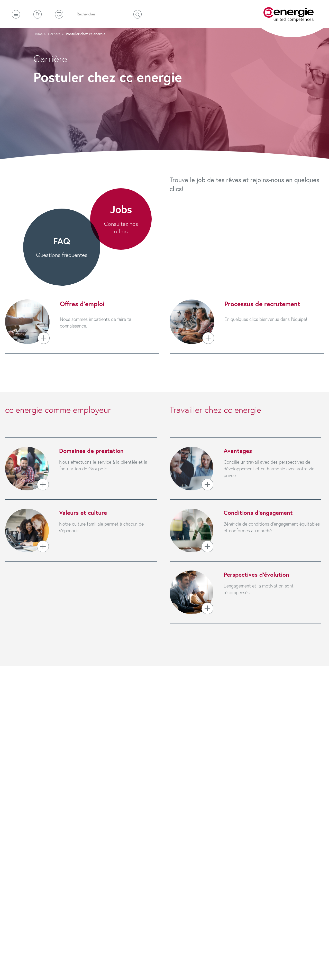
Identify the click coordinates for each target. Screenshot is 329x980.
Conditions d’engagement (258, 512)
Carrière (54, 34)
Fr (38, 14)
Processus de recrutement (262, 304)
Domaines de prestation (91, 451)
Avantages (238, 451)
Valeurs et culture (83, 512)
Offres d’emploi (82, 304)
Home (38, 34)
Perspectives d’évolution (256, 574)
